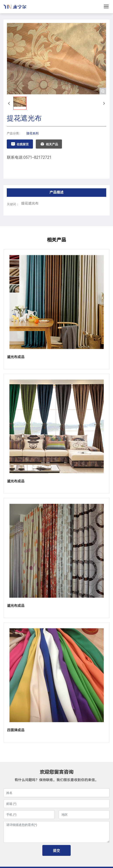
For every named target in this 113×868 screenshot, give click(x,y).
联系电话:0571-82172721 (29, 157)
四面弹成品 (16, 730)
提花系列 (33, 133)
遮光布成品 (16, 357)
